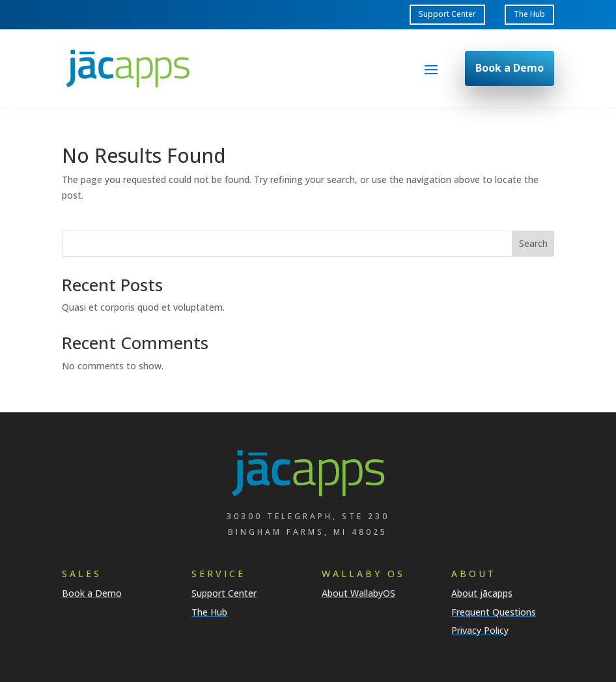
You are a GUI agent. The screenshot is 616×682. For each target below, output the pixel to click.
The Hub (529, 14)
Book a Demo (510, 68)
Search (533, 243)
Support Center (447, 14)
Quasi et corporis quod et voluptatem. (143, 307)
